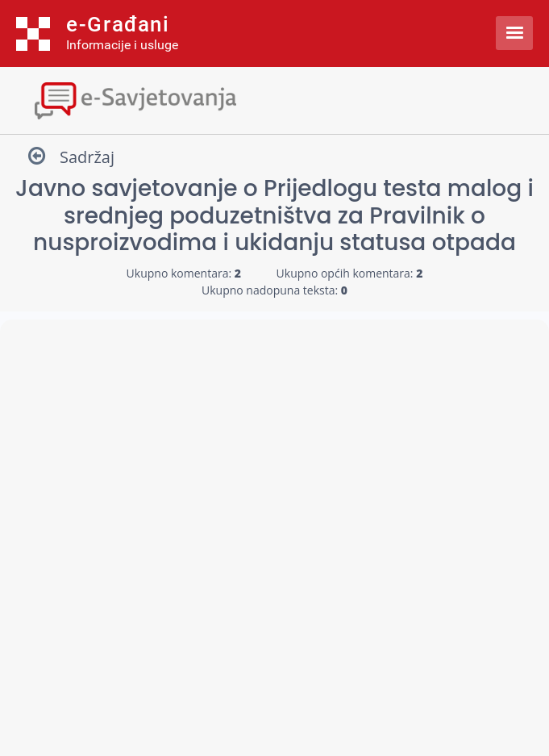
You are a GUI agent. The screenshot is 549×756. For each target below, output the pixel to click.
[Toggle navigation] (274, 99)
